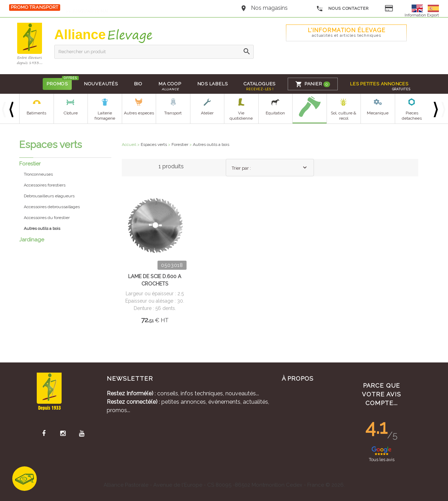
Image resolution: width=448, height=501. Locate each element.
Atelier (207, 113)
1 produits (171, 166)
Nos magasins (269, 8)
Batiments (36, 113)
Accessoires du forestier (47, 218)
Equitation (275, 113)
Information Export (422, 15)
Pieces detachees (412, 116)
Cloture (71, 113)
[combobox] (270, 168)
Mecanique (378, 113)
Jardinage (32, 240)
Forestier (30, 164)
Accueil (129, 144)
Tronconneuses (38, 174)
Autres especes (139, 113)
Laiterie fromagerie (105, 116)
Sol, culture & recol (344, 116)
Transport (173, 113)
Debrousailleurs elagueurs (49, 196)
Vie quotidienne (241, 116)
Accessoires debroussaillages (52, 207)
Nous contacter (342, 9)
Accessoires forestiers (45, 185)
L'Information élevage (346, 32)
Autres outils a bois (211, 144)
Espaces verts (154, 144)
